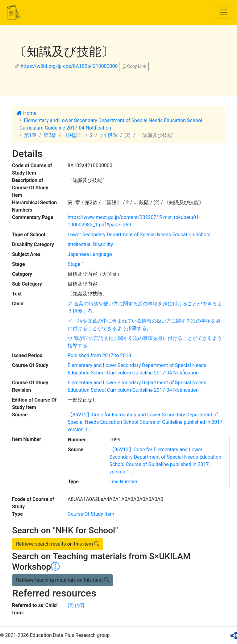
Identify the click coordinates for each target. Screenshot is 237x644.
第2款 (50, 135)
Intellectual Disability (90, 244)
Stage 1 (76, 264)
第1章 (30, 135)
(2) (127, 135)
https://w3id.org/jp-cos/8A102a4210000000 (69, 66)
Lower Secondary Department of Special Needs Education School (139, 235)
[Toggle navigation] (223, 12)
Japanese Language (90, 254)
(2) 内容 (76, 605)
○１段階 (109, 135)
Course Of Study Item (91, 514)
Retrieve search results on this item (58, 544)
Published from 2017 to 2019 (99, 355)
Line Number (124, 482)
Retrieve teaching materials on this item (62, 580)
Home (27, 113)
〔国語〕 (73, 135)
